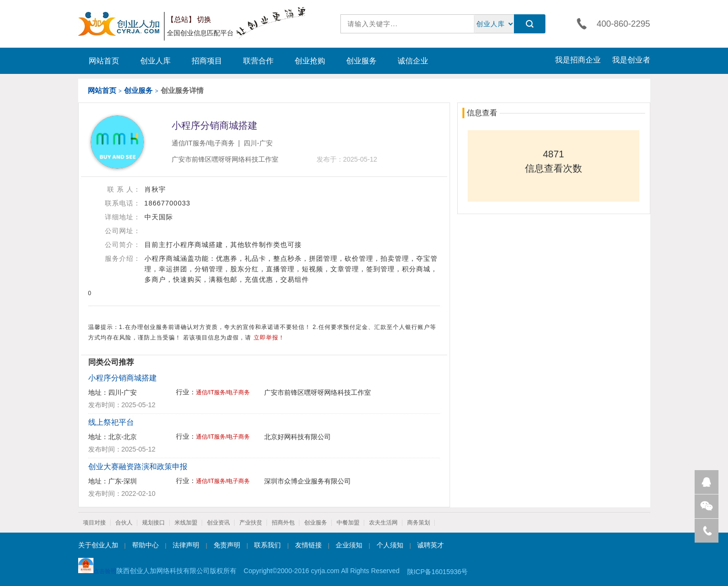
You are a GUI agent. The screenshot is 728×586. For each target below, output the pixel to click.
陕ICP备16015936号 (438, 572)
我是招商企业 (578, 60)
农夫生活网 (383, 523)
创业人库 (155, 61)
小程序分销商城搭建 (123, 378)
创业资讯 (218, 523)
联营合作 (258, 61)
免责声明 (227, 545)
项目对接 (94, 523)
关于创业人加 (98, 545)
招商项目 (207, 61)
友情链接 (308, 545)
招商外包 (283, 523)
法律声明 (186, 545)
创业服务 (361, 61)
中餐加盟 (348, 523)
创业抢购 (310, 61)
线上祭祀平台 (111, 422)
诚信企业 (413, 61)
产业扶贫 (251, 523)
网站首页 (104, 61)
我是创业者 (631, 60)
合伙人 (124, 523)
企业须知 (349, 545)
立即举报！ (269, 338)
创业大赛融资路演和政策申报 (138, 467)
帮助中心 (145, 545)
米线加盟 (186, 523)
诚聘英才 (431, 545)
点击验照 (97, 566)
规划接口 (154, 523)
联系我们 (267, 545)
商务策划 (419, 523)
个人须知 (390, 545)
